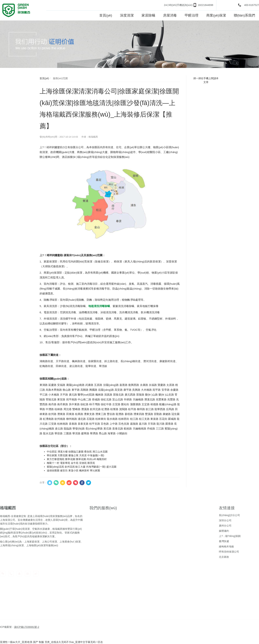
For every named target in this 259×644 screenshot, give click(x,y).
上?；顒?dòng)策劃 (230, 536)
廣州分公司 (225, 526)
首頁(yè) (44, 78)
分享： (43, 483)
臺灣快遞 (224, 541)
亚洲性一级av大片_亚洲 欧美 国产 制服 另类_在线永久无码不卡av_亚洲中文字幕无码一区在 (52, 642)
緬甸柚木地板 (226, 546)
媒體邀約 (224, 531)
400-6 (247, 5)
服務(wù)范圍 (60, 78)
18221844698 (206, 5)
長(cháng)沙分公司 (229, 515)
